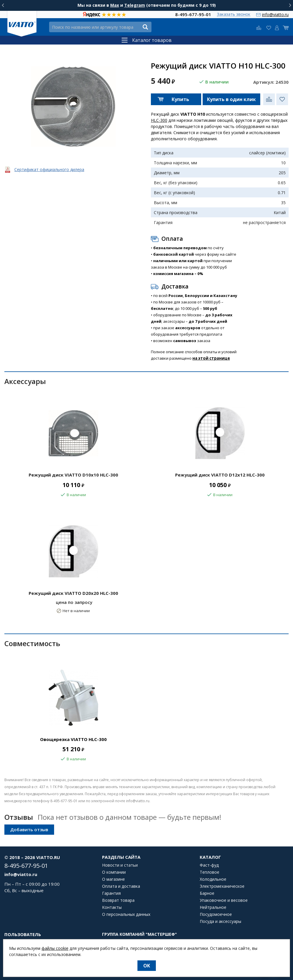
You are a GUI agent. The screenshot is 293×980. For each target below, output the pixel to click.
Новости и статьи (120, 865)
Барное (207, 893)
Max (115, 5)
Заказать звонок (234, 14)
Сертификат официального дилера (49, 169)
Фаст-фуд (209, 865)
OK (147, 966)
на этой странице (211, 358)
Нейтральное (213, 907)
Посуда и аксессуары (220, 921)
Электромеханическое (222, 886)
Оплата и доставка (121, 886)
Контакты (112, 907)
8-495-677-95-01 (193, 14)
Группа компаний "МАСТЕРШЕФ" (139, 934)
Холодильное (213, 879)
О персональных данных (126, 914)
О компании (114, 872)
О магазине (113, 879)
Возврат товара (118, 900)
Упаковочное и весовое (224, 900)
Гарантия (111, 893)
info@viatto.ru (275, 14)
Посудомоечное (216, 914)
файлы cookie (55, 948)
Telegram (135, 5)
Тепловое (210, 872)
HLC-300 (159, 120)
